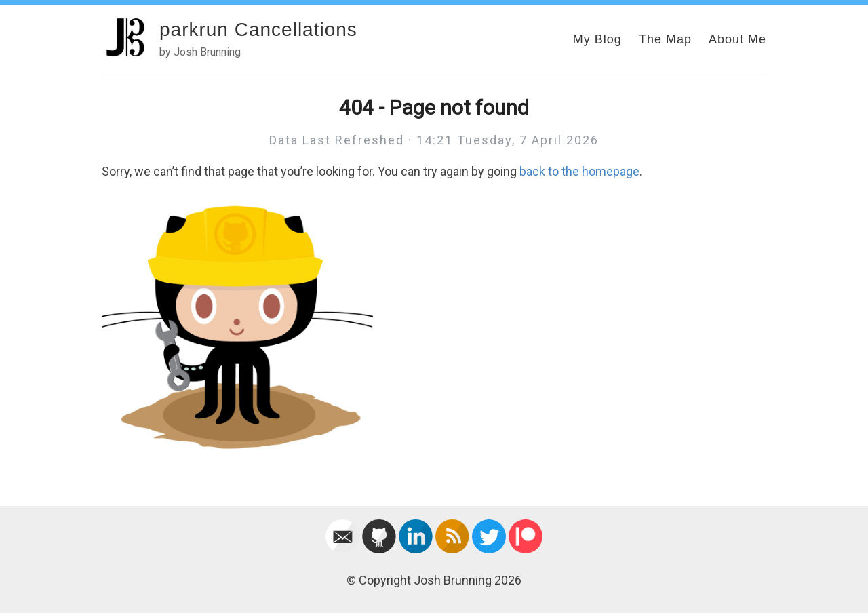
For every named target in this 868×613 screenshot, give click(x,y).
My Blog (597, 39)
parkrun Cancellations (258, 29)
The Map (665, 39)
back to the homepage (579, 171)
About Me (737, 39)
